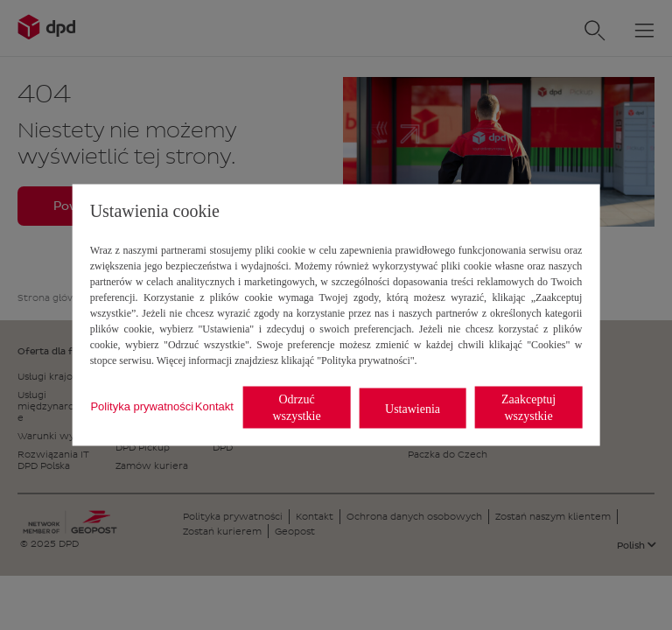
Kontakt (214, 406)
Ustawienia (413, 408)
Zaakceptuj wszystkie (528, 408)
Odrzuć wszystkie (296, 408)
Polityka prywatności (142, 406)
